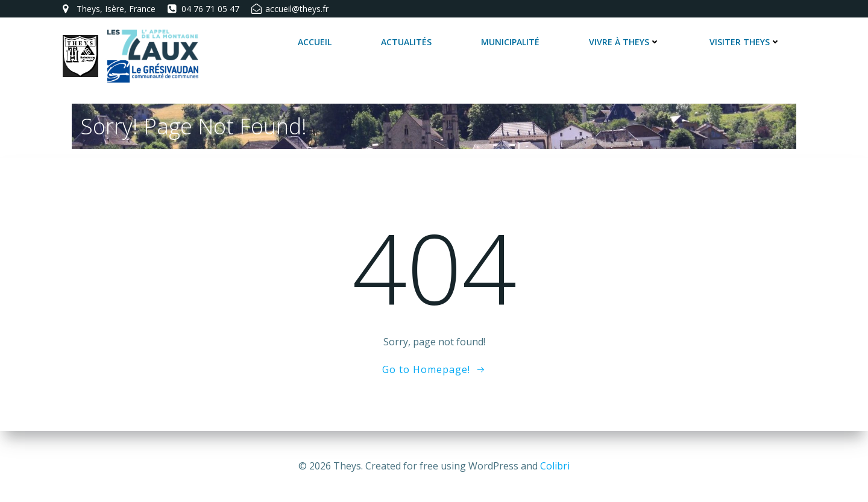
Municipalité (510, 42)
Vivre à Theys (624, 42)
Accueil (315, 42)
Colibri (555, 466)
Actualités (406, 42)
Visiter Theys (745, 42)
